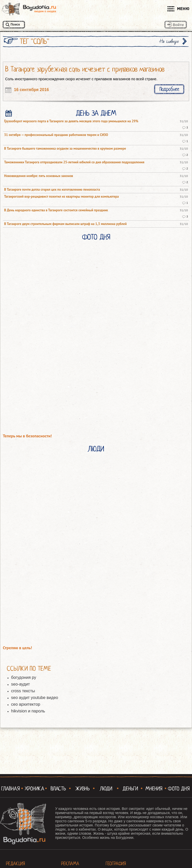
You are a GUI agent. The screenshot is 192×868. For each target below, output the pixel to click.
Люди (96, 449)
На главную (169, 41)
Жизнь (82, 789)
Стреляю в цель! (17, 648)
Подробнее (169, 89)
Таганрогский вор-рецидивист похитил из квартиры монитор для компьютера (61, 197)
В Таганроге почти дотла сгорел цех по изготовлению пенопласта (52, 190)
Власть (58, 789)
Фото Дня (96, 237)
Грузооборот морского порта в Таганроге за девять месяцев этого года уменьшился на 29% (71, 121)
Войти (178, 25)
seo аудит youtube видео (35, 698)
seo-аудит (20, 684)
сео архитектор (26, 704)
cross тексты (23, 691)
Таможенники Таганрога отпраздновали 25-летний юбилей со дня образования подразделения (74, 162)
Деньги (130, 789)
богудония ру (24, 677)
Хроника (35, 789)
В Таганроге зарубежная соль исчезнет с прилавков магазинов (85, 69)
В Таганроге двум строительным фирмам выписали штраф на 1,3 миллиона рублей (65, 224)
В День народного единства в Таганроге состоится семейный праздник (56, 210)
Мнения (154, 789)
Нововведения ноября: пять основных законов (39, 176)
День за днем (96, 113)
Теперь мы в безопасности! (27, 436)
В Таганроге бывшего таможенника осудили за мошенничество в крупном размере (65, 149)
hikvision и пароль (28, 711)
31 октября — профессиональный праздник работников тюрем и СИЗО (56, 135)
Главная (11, 789)
